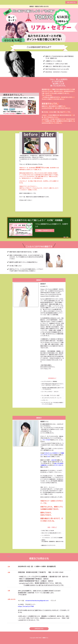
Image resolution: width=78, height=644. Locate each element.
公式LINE (54, 460)
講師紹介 (32, 6)
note (48, 457)
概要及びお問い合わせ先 (42, 6)
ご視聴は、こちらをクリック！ (45, 230)
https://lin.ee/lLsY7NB (26, 606)
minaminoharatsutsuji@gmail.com (37, 601)
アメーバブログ (46, 440)
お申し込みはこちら (71, 2)
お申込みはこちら (39, 629)
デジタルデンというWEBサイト (52, 453)
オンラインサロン (58, 465)
